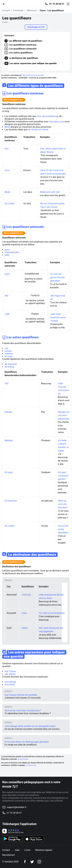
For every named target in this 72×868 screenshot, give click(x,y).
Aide (17, 850)
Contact (6, 850)
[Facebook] (25, 862)
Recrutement (8, 855)
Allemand (32, 10)
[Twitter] (32, 862)
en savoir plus (23, 759)
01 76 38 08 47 (57, 4)
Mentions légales (44, 850)
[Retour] (5, 4)
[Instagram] (39, 862)
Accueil (6, 10)
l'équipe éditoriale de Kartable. (33, 75)
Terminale (18, 10)
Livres (27, 850)
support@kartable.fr (17, 807)
